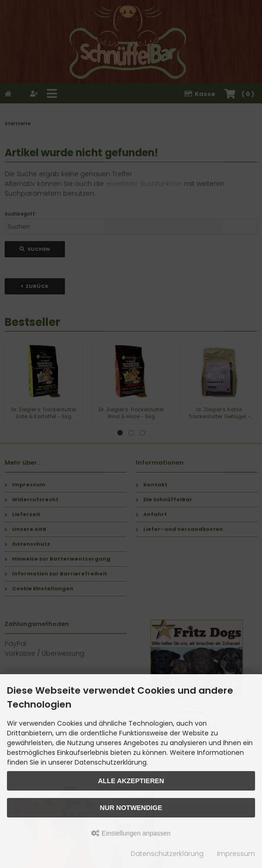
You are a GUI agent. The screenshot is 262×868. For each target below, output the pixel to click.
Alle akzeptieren (131, 781)
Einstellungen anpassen (131, 833)
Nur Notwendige (131, 808)
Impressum (236, 854)
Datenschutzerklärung (167, 854)
